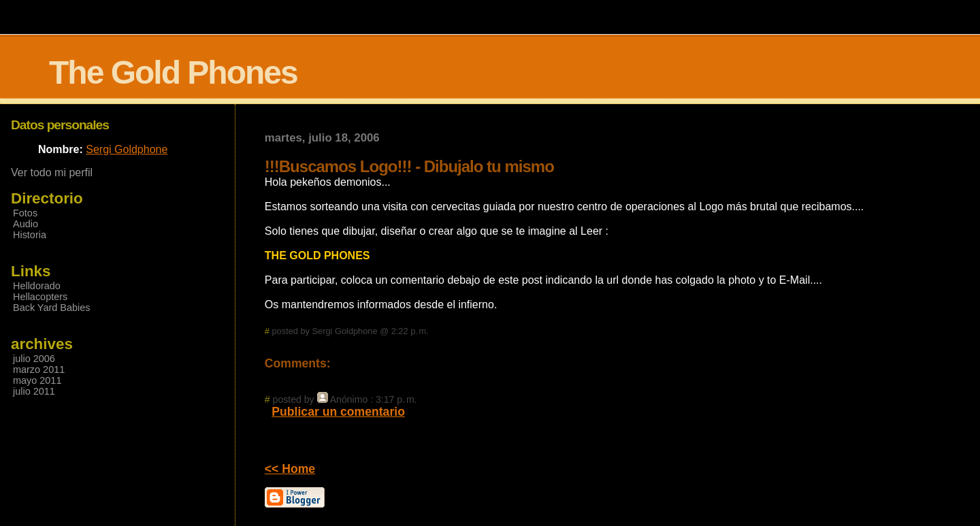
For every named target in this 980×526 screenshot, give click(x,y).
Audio (26, 224)
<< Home (290, 469)
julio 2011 (34, 391)
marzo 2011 (39, 369)
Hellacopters (40, 297)
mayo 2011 (37, 380)
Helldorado (37, 286)
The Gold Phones (173, 72)
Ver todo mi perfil (52, 172)
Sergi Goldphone (127, 149)
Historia (30, 235)
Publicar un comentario (338, 412)
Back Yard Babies (51, 308)
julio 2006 (34, 359)
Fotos (25, 213)
